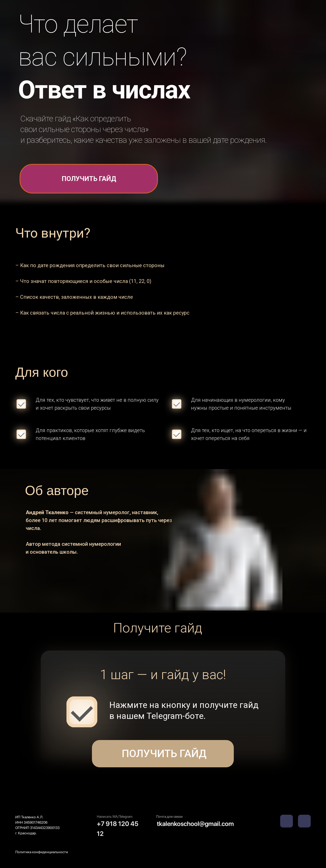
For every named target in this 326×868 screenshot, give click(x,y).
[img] (304, 821)
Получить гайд (163, 754)
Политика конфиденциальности (42, 852)
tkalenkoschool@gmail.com (195, 824)
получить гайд (89, 179)
